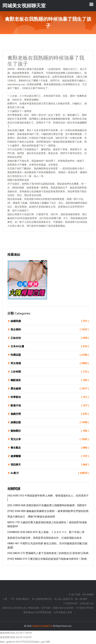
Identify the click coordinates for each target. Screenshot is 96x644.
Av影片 (50, 473)
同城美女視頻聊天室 (42, 626)
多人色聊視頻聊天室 (42, 599)
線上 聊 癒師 (81, 599)
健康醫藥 (50, 456)
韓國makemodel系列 (63, 608)
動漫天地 (50, 406)
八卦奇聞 (50, 372)
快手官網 (46, 608)
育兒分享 (50, 439)
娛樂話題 (50, 422)
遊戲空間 (50, 414)
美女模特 (50, 330)
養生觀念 (50, 448)
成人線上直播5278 (63, 599)
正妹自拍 (50, 338)
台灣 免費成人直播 (63, 612)
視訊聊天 (50, 465)
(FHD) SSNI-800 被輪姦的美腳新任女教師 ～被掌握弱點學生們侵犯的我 (48, 511)
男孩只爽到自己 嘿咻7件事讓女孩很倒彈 (31, 517)
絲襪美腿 (50, 321)
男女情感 (50, 363)
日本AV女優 (50, 346)
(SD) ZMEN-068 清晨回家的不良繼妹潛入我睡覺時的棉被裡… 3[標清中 (47, 505)
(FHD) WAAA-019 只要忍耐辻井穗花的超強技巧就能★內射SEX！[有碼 (47, 559)
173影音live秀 (70, 603)
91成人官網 (74, 594)
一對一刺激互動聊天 (19, 599)
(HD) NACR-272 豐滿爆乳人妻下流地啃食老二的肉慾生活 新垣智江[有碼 (48, 553)
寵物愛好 (50, 431)
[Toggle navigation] (91, 4)
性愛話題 (50, 355)
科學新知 (50, 397)
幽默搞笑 (50, 380)
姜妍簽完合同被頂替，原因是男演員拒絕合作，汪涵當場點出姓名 (45, 538)
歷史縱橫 (50, 389)
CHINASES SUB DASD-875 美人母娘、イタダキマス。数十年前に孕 (46, 532)
